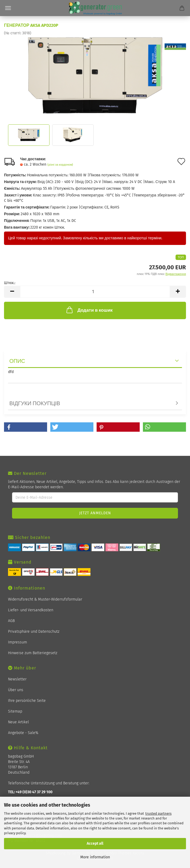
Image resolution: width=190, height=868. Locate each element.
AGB (11, 621)
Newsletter (17, 679)
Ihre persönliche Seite (27, 701)
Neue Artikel (18, 722)
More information (95, 857)
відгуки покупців (35, 403)
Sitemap (15, 711)
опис (17, 361)
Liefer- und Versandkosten (31, 610)
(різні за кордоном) (60, 165)
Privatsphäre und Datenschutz (34, 632)
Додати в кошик (89, 310)
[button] (26, 427)
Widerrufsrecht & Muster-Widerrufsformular (45, 599)
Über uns (16, 690)
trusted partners (158, 813)
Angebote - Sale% (23, 733)
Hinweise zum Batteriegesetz (33, 653)
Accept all (95, 843)
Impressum (18, 642)
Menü (8, 8)
